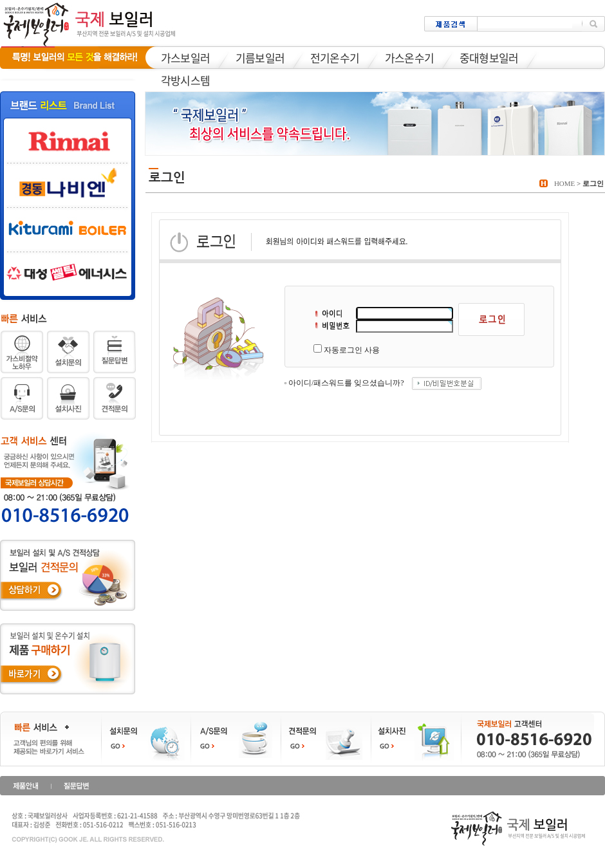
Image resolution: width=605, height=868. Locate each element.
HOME (564, 183)
